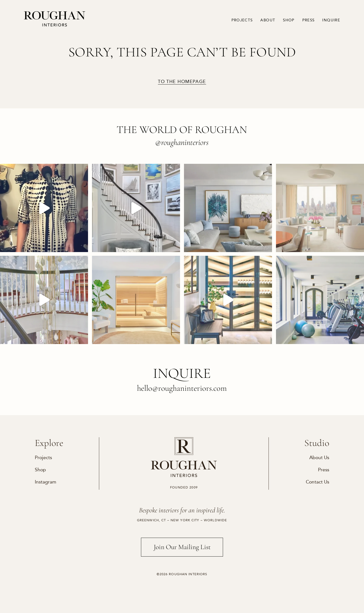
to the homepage (182, 82)
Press (309, 20)
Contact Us (318, 482)
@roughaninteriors (182, 142)
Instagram (45, 482)
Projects (242, 20)
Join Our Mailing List (182, 547)
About (268, 20)
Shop (289, 20)
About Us (319, 458)
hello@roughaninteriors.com (182, 388)
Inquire (331, 20)
